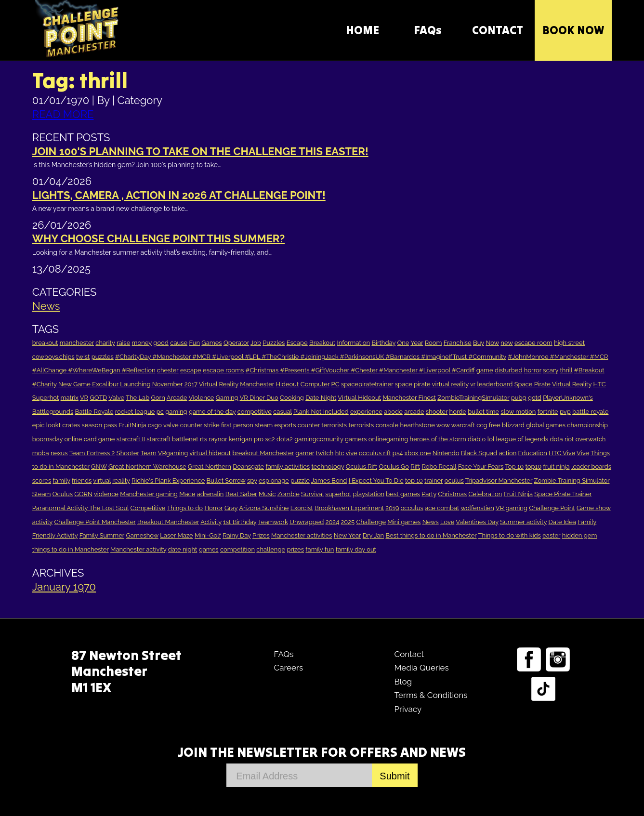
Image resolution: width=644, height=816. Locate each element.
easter (551, 535)
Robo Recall (439, 467)
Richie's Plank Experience (168, 480)
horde (458, 412)
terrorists (361, 425)
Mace (187, 494)
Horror (213, 508)
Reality (229, 384)
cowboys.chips (53, 357)
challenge (271, 549)
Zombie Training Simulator (572, 480)
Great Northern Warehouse (147, 467)
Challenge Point (552, 508)
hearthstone (418, 425)
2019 (392, 508)
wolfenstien (477, 508)
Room (434, 343)
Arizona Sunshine (264, 508)
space (404, 384)
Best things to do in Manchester (431, 535)
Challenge (371, 522)
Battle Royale (94, 412)
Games (211, 343)
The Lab (138, 398)
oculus (454, 480)
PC (335, 384)
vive (352, 453)
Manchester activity (138, 549)
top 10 (414, 480)
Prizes (261, 535)
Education (533, 453)
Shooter (128, 453)
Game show (594, 508)
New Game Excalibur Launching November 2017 (128, 384)
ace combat (442, 508)
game (485, 370)
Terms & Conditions (431, 695)
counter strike (200, 425)
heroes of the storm (438, 439)
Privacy (408, 709)
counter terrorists (322, 425)
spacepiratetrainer (367, 384)
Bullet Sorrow (226, 480)
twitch (325, 453)
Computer (315, 384)
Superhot (46, 398)
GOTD (98, 398)
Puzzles (274, 343)
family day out (356, 549)
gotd (535, 398)
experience (366, 412)
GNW (99, 467)
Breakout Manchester (168, 522)
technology (328, 467)
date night (183, 549)
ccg (482, 425)
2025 (348, 522)
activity (42, 522)
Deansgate (248, 467)
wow (443, 425)
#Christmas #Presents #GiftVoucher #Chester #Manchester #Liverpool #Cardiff (360, 370)
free (495, 425)
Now (492, 343)
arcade (414, 412)
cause (179, 343)
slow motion (518, 412)
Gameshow (142, 535)
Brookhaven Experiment (349, 508)
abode (393, 412)
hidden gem (580, 535)
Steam (42, 494)
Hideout (287, 384)
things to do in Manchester (71, 549)
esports (285, 425)
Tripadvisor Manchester (499, 480)
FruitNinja (132, 425)
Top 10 (514, 467)
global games (546, 425)
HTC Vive (562, 453)
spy (252, 480)
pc (160, 412)
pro (259, 439)
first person (237, 425)
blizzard (513, 425)
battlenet (185, 439)
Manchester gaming (149, 494)
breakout (45, 343)
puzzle (300, 480)
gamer (305, 453)
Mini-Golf (208, 535)
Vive (583, 453)
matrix (70, 398)
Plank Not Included (321, 412)
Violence (202, 398)
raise (123, 343)
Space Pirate (532, 384)
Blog (403, 682)
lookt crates (63, 425)
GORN (83, 494)
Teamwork (273, 522)
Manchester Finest (409, 398)
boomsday (47, 439)
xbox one (418, 453)
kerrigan (241, 439)
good (161, 343)
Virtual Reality (572, 384)
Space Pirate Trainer (563, 494)
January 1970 (64, 587)
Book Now (573, 30)
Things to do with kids (510, 535)
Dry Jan (373, 535)
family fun (320, 549)
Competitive (148, 508)
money (142, 343)
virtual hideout (210, 453)
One (403, 343)
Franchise (458, 343)
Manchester (257, 384)
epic (39, 425)
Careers (288, 668)
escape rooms (223, 370)
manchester (77, 343)
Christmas (452, 494)
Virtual (208, 384)
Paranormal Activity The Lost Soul (80, 508)
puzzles (103, 357)
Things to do (185, 508)
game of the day (212, 412)
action (508, 453)
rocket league (135, 412)
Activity (211, 522)
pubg (519, 398)
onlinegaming (388, 439)
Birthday (383, 343)
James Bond (329, 480)
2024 (333, 522)
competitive (255, 412)
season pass (100, 425)
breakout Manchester (263, 453)
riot (569, 439)
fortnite (548, 412)
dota (556, 439)
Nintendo (446, 453)
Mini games (404, 522)
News (46, 306)
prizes (295, 549)
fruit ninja (556, 467)
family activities (288, 467)
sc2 (270, 439)
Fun (194, 343)
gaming (176, 412)
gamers (356, 439)
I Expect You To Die (376, 480)
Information (354, 343)
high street (569, 343)
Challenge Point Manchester (95, 522)
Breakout (322, 343)
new (506, 343)
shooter (437, 412)
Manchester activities (302, 535)
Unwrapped (307, 522)
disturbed (509, 370)
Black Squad (479, 453)
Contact (409, 654)
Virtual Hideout (359, 398)
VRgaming (173, 453)
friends (82, 480)
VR (84, 398)
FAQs (428, 30)
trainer (434, 480)
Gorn (158, 398)
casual (282, 412)
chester (168, 370)
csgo (155, 425)
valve (171, 425)
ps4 (398, 453)
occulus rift (375, 453)
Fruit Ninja (518, 494)
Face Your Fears (481, 467)
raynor (218, 439)
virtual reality (450, 384)
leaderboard (495, 384)
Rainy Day (237, 535)
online (73, 439)
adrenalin (210, 494)
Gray (231, 508)
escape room (533, 343)
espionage (274, 480)
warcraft (463, 425)
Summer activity (523, 522)
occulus (412, 508)
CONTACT (498, 30)
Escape (297, 343)
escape (191, 370)
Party (429, 494)
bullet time (483, 412)
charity (105, 343)
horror (533, 370)
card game (99, 439)
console (387, 425)
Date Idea (562, 522)
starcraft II (131, 439)
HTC (599, 384)
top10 (534, 467)
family (62, 480)
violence (106, 494)
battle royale (590, 412)
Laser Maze (176, 535)
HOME (362, 30)
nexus (59, 453)
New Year (348, 535)
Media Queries (421, 668)
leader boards (591, 467)
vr (473, 384)
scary (551, 370)
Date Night (321, 398)
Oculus (63, 494)
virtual (102, 480)
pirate (422, 384)
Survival (312, 494)
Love (447, 522)
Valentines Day (477, 522)
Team (149, 453)
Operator (236, 343)
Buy (479, 343)
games (209, 549)
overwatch (591, 439)
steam (264, 425)
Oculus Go (394, 467)
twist (83, 357)
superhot (338, 494)
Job (256, 343)
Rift (415, 467)
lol (491, 439)
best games (403, 494)
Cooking (292, 398)
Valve (116, 398)
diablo (477, 439)
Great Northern (210, 467)
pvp (565, 412)
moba (41, 453)
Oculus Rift (361, 467)
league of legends (522, 439)
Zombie (289, 494)
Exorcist (302, 508)
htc (340, 453)
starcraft (158, 439)
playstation (368, 494)
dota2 (285, 439)
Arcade (177, 398)
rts (204, 439)
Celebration (485, 494)
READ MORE (63, 114)
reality (121, 480)
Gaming (227, 398)
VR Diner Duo (259, 398)
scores (42, 480)
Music (267, 494)
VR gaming (512, 508)
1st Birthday (240, 522)
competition (237, 549)
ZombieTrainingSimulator (473, 398)
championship (587, 425)
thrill (566, 370)
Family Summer (102, 535)
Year (417, 343)
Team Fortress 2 (92, 453)
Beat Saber (241, 494)
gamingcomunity (319, 439)
